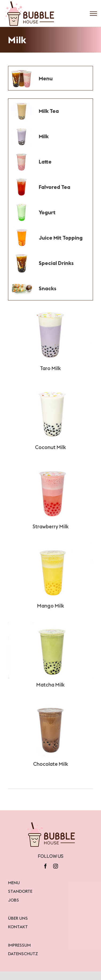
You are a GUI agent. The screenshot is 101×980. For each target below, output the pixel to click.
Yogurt (47, 212)
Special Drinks (56, 263)
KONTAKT (18, 927)
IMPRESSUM (19, 945)
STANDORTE (20, 891)
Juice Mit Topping (61, 238)
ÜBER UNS (18, 918)
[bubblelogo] (51, 823)
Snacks (48, 288)
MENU (14, 883)
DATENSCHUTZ (23, 954)
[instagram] (56, 866)
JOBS (13, 900)
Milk (44, 136)
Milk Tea (49, 111)
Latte (45, 162)
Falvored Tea (55, 187)
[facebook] (45, 866)
